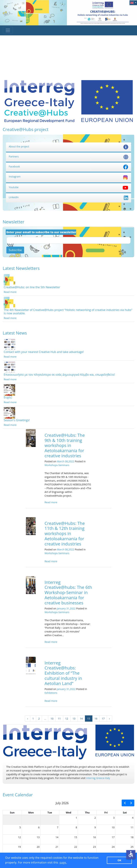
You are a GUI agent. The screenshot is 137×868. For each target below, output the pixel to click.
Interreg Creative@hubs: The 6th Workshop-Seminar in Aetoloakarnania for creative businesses (68, 592)
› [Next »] (110, 719)
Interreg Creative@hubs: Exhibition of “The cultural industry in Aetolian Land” (63, 673)
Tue (50, 813)
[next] (131, 803)
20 (38, 847)
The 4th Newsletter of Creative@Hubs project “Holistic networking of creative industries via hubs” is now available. (68, 312)
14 (81, 719)
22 (76, 847)
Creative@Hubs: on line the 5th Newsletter (32, 287)
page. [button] (63, 862)
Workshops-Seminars (57, 465)
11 (59, 719)
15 (76, 837)
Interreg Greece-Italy (98, 778)
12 (67, 719)
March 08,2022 (66, 461)
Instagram (68, 176)
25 (132, 847)
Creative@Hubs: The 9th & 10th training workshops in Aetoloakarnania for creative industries (65, 445)
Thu (87, 813)
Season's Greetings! (17, 420)
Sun (12, 813)
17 (103, 719)
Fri (106, 813)
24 (113, 847)
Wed (69, 813)
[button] (133, 3)
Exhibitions (51, 693)
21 (57, 847)
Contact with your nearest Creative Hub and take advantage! (44, 352)
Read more (10, 292)
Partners (68, 156)
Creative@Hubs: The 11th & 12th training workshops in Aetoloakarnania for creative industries (65, 533)
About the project (68, 146)
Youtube (68, 187)
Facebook (68, 166)
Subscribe (15, 250)
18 (132, 837)
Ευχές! (8, 397)
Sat (125, 813)
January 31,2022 (66, 608)
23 (94, 847)
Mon (31, 813)
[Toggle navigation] (8, 30)
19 (19, 847)
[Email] (68, 240)
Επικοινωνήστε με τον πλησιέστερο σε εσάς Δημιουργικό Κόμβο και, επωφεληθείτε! (59, 375)
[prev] (125, 803)
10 (52, 719)
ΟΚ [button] (119, 860)
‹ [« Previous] (27, 719)
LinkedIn (68, 197)
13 (74, 719)
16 (96, 719)
